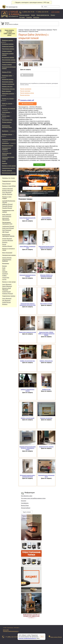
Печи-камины (6, 112)
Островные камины (8, 44)
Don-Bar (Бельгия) (7, 194)
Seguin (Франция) (7, 286)
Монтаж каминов (24, 15)
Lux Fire (4, 279)
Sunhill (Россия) (7, 292)
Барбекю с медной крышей (28, 418)
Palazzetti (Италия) (7, 206)
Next (41, 65)
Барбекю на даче (46, 389)
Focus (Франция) (7, 192)
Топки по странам (7, 103)
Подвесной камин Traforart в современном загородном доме (28, 304)
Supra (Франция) (7, 284)
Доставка (22, 17)
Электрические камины (9, 139)
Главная (21, 30)
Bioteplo (5, 266)
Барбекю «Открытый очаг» (46, 361)
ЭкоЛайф (5, 272)
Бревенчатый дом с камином (46, 447)
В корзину (27, 75)
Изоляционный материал (6, 149)
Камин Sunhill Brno (46, 218)
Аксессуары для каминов (7, 154)
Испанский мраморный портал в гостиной (28, 276)
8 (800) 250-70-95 (28, 12)
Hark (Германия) (7, 216)
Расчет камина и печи (27, 93)
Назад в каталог (28, 104)
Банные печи (6, 116)
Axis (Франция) (6, 300)
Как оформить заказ (27, 496)
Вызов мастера (25, 95)
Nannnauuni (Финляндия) (6, 219)
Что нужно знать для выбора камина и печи (33, 498)
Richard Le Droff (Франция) (7, 289)
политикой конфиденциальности (43, 192)
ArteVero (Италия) (7, 246)
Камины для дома (30, 30)
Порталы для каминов (9, 108)
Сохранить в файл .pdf (27, 100)
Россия (4, 244)
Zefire (4, 270)
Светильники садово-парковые (8, 158)
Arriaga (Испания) (7, 239)
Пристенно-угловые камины (8, 54)
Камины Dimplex (7, 258)
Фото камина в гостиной (46, 304)
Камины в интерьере (8, 84)
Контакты (36, 17)
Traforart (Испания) (8, 189)
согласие (35, 191)
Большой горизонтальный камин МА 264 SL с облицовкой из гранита (28, 448)
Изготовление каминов (9, 173)
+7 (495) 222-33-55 (42, 12)
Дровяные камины (8, 40)
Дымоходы (5, 131)
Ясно (42, 637)
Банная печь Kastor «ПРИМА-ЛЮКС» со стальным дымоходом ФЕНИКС (46, 334)
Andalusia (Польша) (8, 294)
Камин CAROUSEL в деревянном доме (28, 247)
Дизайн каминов (7, 170)
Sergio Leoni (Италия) (8, 228)
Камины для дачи (7, 86)
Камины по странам (8, 99)
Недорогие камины (8, 79)
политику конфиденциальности (27, 638)
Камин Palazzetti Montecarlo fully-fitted (28, 219)
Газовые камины (7, 65)
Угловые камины (7, 51)
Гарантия (29, 17)
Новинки (5, 163)
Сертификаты (25, 503)
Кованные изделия (8, 146)
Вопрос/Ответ (25, 505)
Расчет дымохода (26, 89)
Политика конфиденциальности (11, 631)
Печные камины (7, 122)
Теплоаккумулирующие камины (9, 68)
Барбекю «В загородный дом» (28, 361)
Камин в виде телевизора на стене (28, 332)
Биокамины (5, 143)
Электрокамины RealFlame (7, 260)
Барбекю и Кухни (7, 134)
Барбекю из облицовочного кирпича (28, 390)
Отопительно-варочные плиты (7, 126)
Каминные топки (7, 76)
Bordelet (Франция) (8, 191)
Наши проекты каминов (44, 30)
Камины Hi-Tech (7, 72)
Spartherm (5, 274)
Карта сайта (6, 630)
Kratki (4, 268)
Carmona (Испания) (8, 240)
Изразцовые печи (7, 120)
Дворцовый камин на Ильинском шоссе (46, 476)
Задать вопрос (27, 512)
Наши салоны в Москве (56, 637)
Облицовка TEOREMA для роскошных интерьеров (46, 276)
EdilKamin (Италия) (7, 204)
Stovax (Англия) (7, 184)
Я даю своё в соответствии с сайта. (37, 192)
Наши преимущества (43, 15)
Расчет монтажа (25, 91)
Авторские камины (8, 82)
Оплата (53, 15)
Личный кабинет (26, 508)
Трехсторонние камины (9, 62)
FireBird (4, 276)
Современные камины (9, 168)
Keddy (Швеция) (7, 215)
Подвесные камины (8, 46)
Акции (33, 15)
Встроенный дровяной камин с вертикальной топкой (28, 476)
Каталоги (24, 501)
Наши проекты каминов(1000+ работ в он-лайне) (8, 33)
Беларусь (5, 242)
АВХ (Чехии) (6, 232)
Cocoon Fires (6, 278)
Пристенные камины (8, 49)
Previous (19, 65)
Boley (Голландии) (7, 253)
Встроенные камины (8, 57)
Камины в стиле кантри (9, 166)
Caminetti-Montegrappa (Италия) (9, 202)
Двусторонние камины (9, 60)
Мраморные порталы (8, 89)
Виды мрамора (6, 91)
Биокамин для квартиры (46, 418)
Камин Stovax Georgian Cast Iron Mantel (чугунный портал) (46, 247)
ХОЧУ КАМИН (55, 12)
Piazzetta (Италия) (7, 208)
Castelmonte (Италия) (8, 226)
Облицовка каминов (8, 94)
